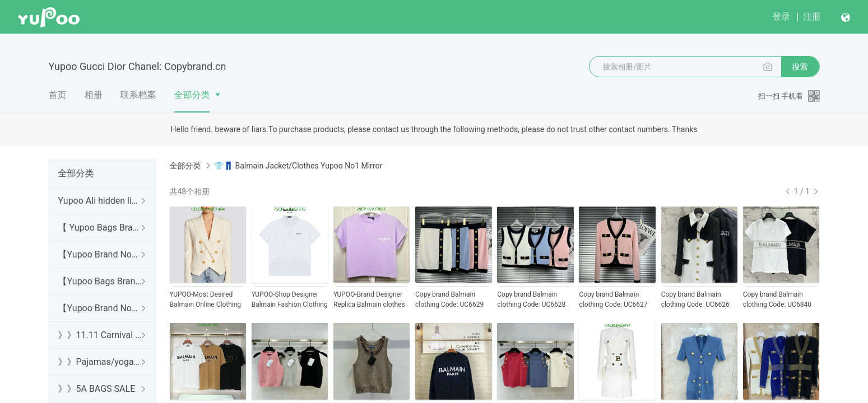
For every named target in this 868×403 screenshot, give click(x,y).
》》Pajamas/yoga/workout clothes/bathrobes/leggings (100, 362)
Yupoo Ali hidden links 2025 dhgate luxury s (100, 201)
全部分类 (192, 95)
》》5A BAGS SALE (97, 389)
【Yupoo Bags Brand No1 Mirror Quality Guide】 (100, 281)
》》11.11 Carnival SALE (100, 335)
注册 (812, 17)
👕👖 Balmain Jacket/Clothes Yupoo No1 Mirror (298, 166)
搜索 (800, 67)
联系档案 (138, 95)
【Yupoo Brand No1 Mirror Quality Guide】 (100, 308)
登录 (781, 17)
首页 (58, 95)
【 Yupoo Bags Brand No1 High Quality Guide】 (100, 228)
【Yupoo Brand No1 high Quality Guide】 (100, 254)
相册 (94, 95)
